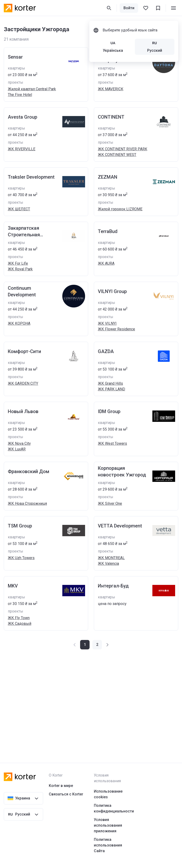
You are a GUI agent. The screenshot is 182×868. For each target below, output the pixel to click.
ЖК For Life (18, 263)
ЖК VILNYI (107, 323)
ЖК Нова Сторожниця (27, 503)
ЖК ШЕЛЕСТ (19, 209)
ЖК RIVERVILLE (22, 149)
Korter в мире (61, 786)
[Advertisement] (91, 697)
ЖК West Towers (112, 443)
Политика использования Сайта (108, 845)
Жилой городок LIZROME (120, 209)
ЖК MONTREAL (111, 558)
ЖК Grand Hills (110, 383)
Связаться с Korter (66, 794)
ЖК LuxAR (17, 449)
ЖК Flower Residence (116, 329)
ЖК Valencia (108, 564)
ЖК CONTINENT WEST (117, 155)
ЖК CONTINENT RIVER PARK (123, 149)
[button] (97, 645)
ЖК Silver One (110, 503)
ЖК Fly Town (19, 618)
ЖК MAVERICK (111, 89)
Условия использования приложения (108, 825)
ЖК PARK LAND (111, 389)
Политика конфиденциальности (114, 808)
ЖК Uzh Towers (21, 558)
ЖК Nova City (19, 443)
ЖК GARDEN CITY (23, 383)
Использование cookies (108, 794)
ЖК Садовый (20, 624)
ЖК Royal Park (20, 269)
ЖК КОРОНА (19, 323)
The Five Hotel (20, 95)
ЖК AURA (106, 263)
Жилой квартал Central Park (32, 89)
